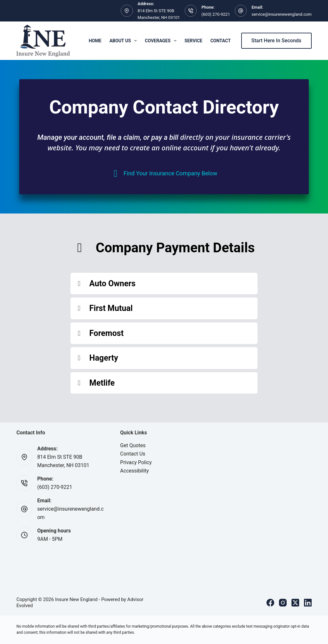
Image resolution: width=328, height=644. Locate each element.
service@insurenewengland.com (281, 14)
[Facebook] (270, 603)
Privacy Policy (136, 462)
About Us (125, 41)
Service (193, 41)
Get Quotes (133, 445)
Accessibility (135, 471)
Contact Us (133, 454)
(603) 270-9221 (216, 14)
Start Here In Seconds (276, 41)
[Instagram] (283, 603)
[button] (164, 284)
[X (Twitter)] (295, 603)
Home (95, 41)
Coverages (162, 41)
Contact (221, 41)
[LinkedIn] (308, 603)
